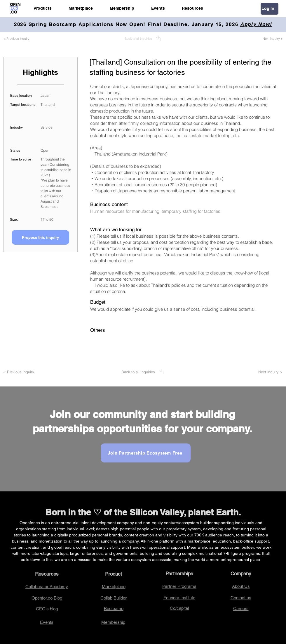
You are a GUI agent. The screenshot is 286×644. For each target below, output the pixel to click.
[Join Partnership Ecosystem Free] (146, 453)
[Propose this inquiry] (40, 237)
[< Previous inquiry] (23, 39)
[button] (43, 8)
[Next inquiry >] (266, 39)
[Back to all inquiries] (143, 39)
